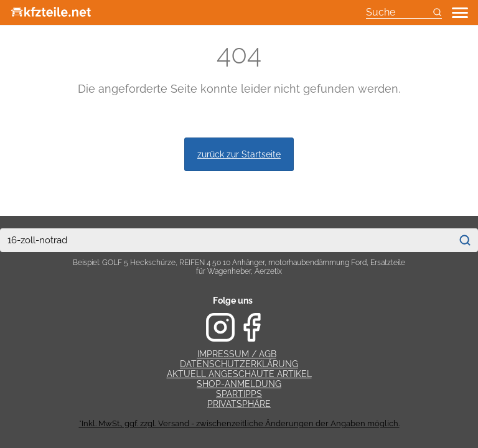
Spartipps (239, 394)
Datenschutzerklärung (239, 364)
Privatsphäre (239, 404)
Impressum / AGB (237, 354)
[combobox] (226, 240)
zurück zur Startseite (239, 154)
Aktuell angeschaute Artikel (239, 374)
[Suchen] (465, 240)
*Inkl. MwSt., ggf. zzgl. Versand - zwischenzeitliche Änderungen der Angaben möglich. (239, 423)
